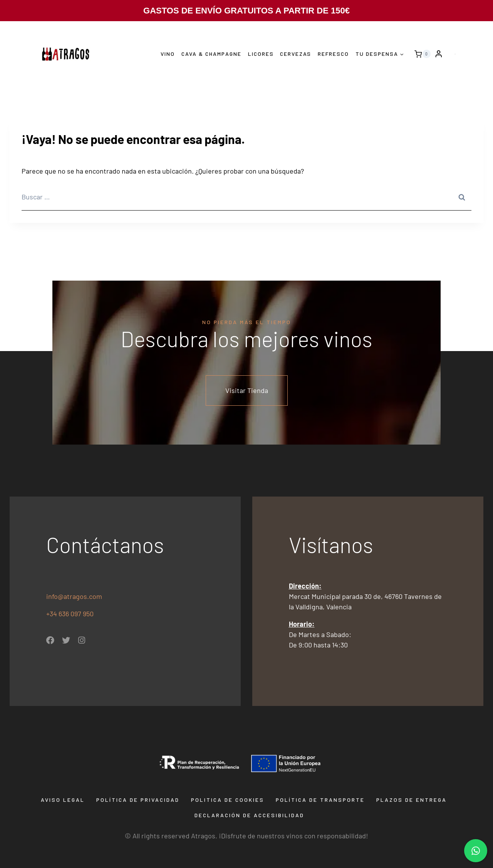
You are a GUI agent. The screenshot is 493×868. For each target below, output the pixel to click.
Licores (261, 54)
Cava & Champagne (211, 54)
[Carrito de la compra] (421, 54)
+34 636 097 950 (71, 614)
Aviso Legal (63, 800)
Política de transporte (320, 800)
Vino (168, 54)
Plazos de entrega (412, 800)
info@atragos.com (74, 596)
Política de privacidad (138, 800)
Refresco (333, 54)
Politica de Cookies (228, 800)
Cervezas (296, 54)
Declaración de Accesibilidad (249, 815)
